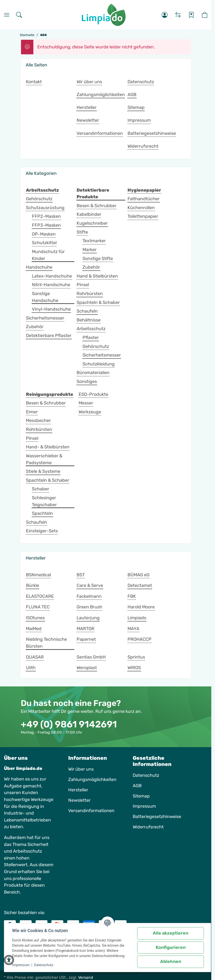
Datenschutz (44, 965)
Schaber (41, 489)
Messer (86, 403)
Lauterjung (88, 618)
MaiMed (34, 629)
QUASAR (35, 657)
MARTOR (86, 629)
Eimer (32, 412)
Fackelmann (89, 596)
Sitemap (141, 796)
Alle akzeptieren (171, 933)
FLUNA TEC (38, 607)
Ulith (31, 668)
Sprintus (136, 657)
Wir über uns (81, 769)
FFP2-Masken (46, 216)
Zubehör (35, 327)
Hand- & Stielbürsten (48, 447)
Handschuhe (39, 267)
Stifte (82, 232)
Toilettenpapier (143, 216)
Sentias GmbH (91, 657)
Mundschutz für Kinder (48, 255)
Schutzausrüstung (45, 208)
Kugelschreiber (92, 223)
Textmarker (94, 241)
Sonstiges (87, 381)
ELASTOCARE (40, 596)
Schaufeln (87, 311)
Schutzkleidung (99, 364)
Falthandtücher (144, 199)
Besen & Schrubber (97, 206)
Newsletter (79, 800)
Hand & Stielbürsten (97, 276)
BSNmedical (38, 575)
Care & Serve (90, 585)
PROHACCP (140, 639)
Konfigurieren (171, 947)
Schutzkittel (44, 243)
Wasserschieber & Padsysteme (44, 459)
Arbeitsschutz (91, 329)
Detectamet (140, 585)
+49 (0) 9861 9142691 (69, 724)
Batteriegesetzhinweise (157, 817)
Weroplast (87, 668)
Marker (90, 250)
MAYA (133, 629)
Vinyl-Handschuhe (51, 309)
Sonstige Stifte (98, 259)
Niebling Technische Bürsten (46, 643)
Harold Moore (141, 607)
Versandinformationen (91, 811)
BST (81, 575)
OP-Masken (44, 234)
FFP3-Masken (46, 225)
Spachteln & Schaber (98, 302)
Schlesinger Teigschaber (44, 501)
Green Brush (89, 607)
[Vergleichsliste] (178, 15)
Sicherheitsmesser (45, 318)
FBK (132, 596)
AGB (137, 786)
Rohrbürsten (90, 294)
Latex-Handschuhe (52, 276)
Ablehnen (171, 961)
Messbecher (38, 420)
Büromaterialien (93, 373)
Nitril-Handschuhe (51, 285)
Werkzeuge (90, 412)
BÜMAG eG (139, 575)
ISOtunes (35, 618)
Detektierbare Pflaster (49, 336)
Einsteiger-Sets (42, 531)
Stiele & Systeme (43, 471)
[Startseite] (104, 15)
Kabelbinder (89, 214)
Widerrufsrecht (148, 827)
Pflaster (91, 338)
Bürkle (32, 585)
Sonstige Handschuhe (45, 297)
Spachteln (42, 513)
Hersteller (78, 790)
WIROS (134, 668)
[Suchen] (19, 15)
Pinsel (83, 285)
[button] (165, 15)
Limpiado (137, 618)
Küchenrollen (141, 208)
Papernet (86, 639)
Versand (86, 977)
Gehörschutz (39, 199)
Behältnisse (89, 320)
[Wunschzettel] (191, 15)
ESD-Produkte (93, 394)
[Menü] (7, 15)
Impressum (21, 965)
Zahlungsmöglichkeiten (92, 780)
